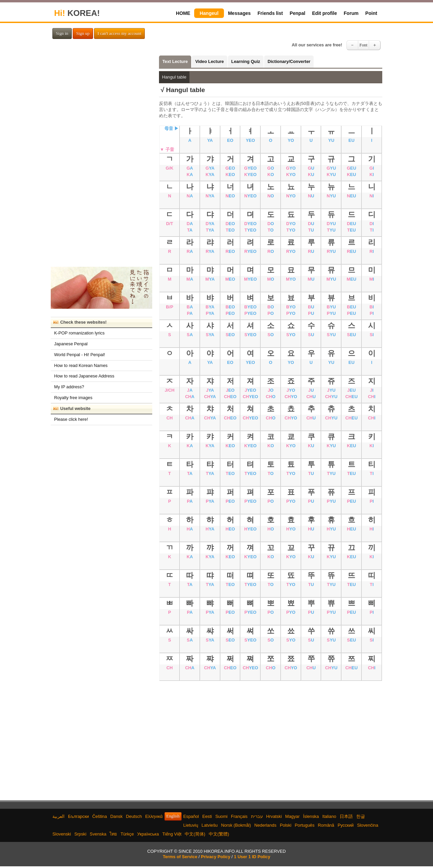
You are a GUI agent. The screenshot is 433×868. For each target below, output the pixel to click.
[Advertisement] (271, 736)
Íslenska (311, 816)
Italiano (329, 816)
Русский (346, 825)
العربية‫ (59, 816)
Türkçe (127, 834)
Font (363, 45)
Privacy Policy (216, 857)
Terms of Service (180, 857)
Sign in (62, 34)
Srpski (81, 834)
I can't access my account (119, 34)
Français (239, 816)
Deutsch (134, 816)
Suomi (221, 816)
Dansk (116, 816)
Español (191, 816)
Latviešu (210, 825)
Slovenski (62, 834)
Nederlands (265, 825)
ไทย (113, 834)
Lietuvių (191, 825)
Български (78, 816)
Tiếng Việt (172, 834)
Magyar (292, 816)
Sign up (83, 34)
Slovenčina (368, 825)
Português (304, 825)
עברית (257, 816)
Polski (286, 825)
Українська (148, 834)
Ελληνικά (154, 816)
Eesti (207, 816)
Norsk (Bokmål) (236, 825)
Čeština (100, 816)
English (173, 816)
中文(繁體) (219, 834)
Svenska (98, 834)
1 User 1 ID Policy (252, 857)
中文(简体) (195, 834)
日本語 (346, 816)
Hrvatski (274, 816)
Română (326, 825)
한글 (361, 816)
